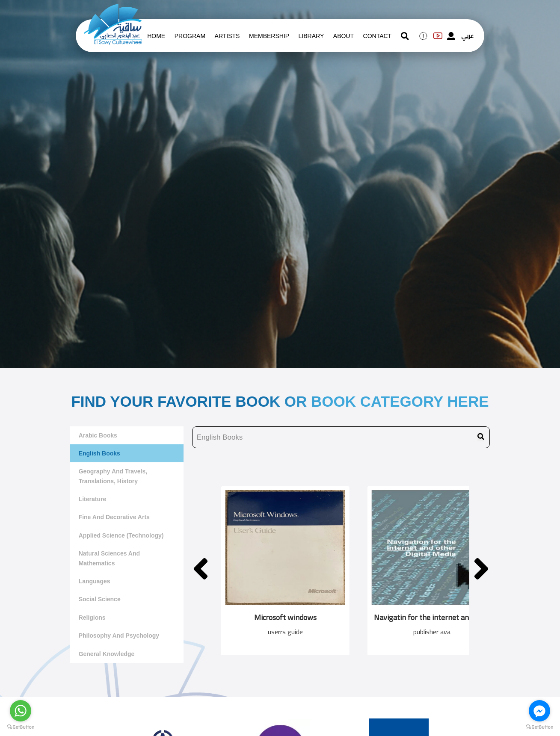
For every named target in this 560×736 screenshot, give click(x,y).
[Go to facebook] (539, 711)
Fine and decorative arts (114, 517)
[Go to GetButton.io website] (539, 727)
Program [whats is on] (190, 36)
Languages (95, 581)
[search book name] (341, 437)
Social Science (100, 599)
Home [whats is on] (156, 36)
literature (93, 499)
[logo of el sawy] (113, 9)
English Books (99, 453)
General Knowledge (107, 654)
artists (227, 36)
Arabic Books (98, 435)
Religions (92, 618)
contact (378, 36)
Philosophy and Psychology (119, 636)
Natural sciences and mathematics (109, 558)
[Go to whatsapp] (21, 711)
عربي (467, 36)
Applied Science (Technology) (121, 535)
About (344, 36)
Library (311, 36)
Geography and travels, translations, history (113, 476)
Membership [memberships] (269, 36)
